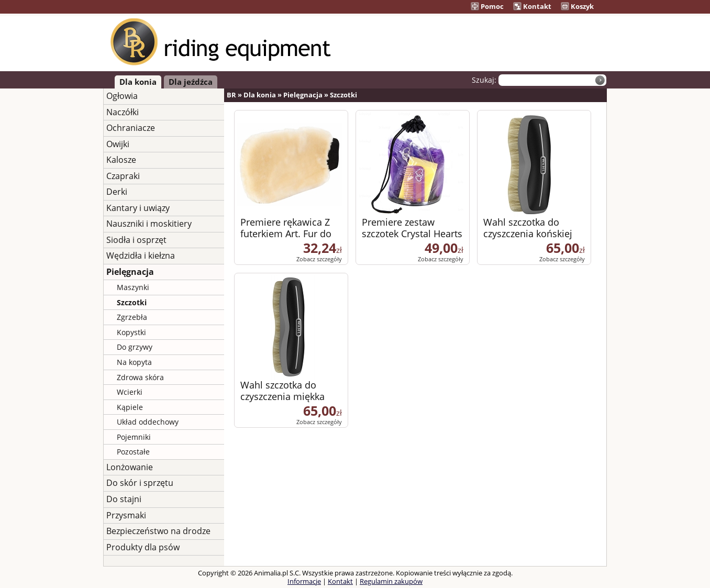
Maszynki (133, 287)
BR (231, 95)
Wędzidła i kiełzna (141, 256)
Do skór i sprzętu (140, 483)
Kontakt (532, 6)
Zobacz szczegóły (319, 259)
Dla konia (138, 82)
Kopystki (131, 332)
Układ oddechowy (148, 422)
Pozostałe (133, 452)
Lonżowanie (130, 467)
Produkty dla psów (143, 547)
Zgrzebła (132, 317)
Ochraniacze (131, 128)
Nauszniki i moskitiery (149, 224)
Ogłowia (122, 96)
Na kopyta (134, 362)
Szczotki (132, 302)
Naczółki (123, 112)
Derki (117, 192)
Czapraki (123, 176)
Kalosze (121, 160)
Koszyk (577, 6)
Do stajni (124, 499)
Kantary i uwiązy (138, 208)
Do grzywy (135, 347)
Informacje (304, 581)
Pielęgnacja (130, 272)
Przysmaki (126, 515)
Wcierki (130, 392)
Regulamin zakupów (391, 581)
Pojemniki (134, 437)
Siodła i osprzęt (136, 240)
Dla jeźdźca (191, 82)
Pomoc (487, 6)
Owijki (118, 144)
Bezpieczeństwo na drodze (158, 531)
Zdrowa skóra (140, 377)
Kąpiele (130, 407)
